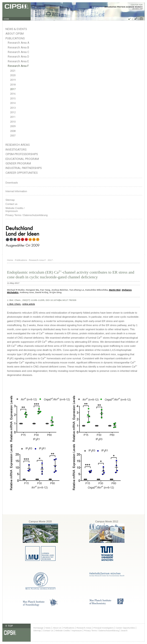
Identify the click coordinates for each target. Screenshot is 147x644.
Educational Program (22, 159)
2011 (13, 117)
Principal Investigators (103, 628)
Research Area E (18, 61)
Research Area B (18, 48)
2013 (13, 108)
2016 (13, 94)
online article (29, 304)
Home (10, 260)
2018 (13, 85)
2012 (13, 112)
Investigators (16, 150)
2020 (13, 75)
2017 (13, 89)
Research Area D (18, 57)
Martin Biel (115, 290)
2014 (13, 103)
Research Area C (18, 52)
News (48, 628)
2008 (13, 131)
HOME (6, 19)
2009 (13, 126)
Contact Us (48, 631)
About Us (57, 628)
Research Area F (18, 66)
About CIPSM (15, 34)
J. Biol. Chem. (14, 304)
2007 (13, 136)
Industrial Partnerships (24, 168)
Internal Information (16, 191)
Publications (15, 38)
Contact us (11, 204)
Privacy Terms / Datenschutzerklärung (27, 215)
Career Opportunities (22, 173)
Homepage (38, 628)
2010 (13, 122)
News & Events (16, 29)
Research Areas (18, 145)
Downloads (12, 183)
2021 (13, 71)
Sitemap (10, 200)
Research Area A (18, 43)
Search (124, 631)
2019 (13, 80)
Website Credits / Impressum (69, 631)
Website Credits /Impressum (15, 210)
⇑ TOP (9, 626)
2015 (13, 99)
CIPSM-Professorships (22, 154)
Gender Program (18, 163)
